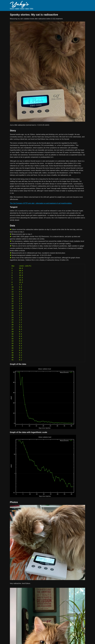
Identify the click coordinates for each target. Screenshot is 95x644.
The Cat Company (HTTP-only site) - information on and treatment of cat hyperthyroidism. (41, 203)
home (12, 9)
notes (22, 9)
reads (17, 9)
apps (27, 9)
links (32, 9)
